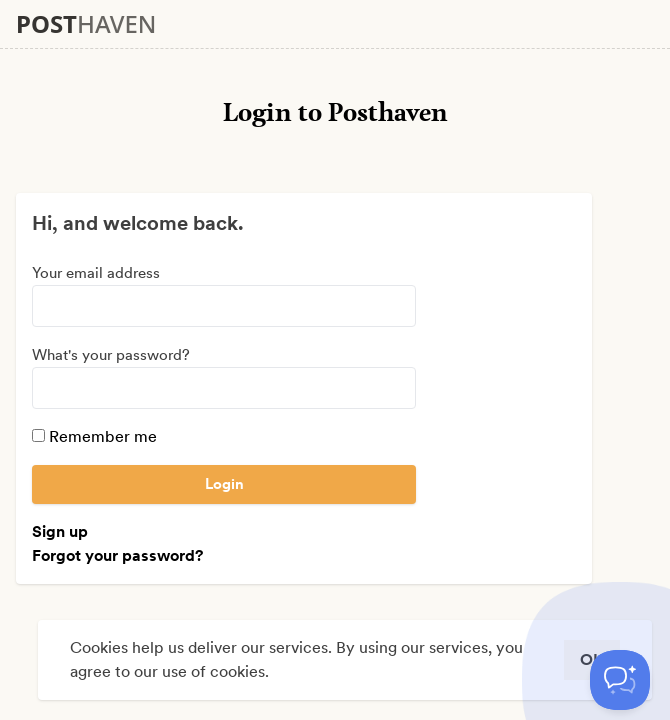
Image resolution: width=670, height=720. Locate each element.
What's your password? (111, 355)
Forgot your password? (117, 555)
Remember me (94, 436)
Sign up (60, 531)
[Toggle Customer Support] (620, 680)
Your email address (96, 273)
